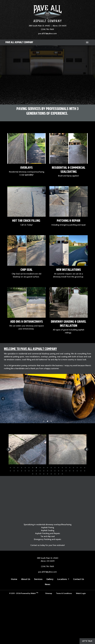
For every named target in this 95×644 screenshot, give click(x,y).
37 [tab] (66, 471)
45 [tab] (40, 474)
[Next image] (86, 449)
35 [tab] (59, 471)
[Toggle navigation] (87, 42)
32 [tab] (47, 471)
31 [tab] (44, 471)
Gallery (50, 579)
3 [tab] (51, 421)
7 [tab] (33, 467)
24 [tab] (18, 471)
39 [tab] (73, 471)
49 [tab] (55, 474)
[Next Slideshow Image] (92, 399)
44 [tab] (36, 474)
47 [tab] (47, 474)
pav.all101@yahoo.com (47, 33)
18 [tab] (73, 467)
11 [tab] (47, 467)
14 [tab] (59, 467)
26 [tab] (25, 471)
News (48, 584)
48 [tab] (51, 474)
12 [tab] (51, 467)
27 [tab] (29, 471)
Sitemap (49, 593)
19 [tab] (77, 467)
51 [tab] (62, 474)
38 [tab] (70, 471)
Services (38, 579)
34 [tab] (55, 471)
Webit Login (81, 593)
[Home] (47, 14)
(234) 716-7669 (47, 29)
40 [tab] (77, 471)
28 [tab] (33, 471)
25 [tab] (22, 471)
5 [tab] (25, 467)
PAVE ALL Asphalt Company (19, 42)
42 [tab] (85, 471)
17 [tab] (70, 467)
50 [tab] (59, 474)
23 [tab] (14, 471)
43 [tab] (33, 474)
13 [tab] (55, 467)
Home (14, 579)
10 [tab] (44, 467)
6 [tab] (29, 467)
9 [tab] (40, 467)
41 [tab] (81, 471)
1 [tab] (44, 421)
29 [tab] (36, 471)
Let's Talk (87, 641)
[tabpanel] (47, 399)
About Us (26, 579)
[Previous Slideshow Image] (3, 399)
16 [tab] (66, 467)
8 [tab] (36, 467)
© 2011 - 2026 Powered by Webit (24, 593)
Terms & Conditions (64, 593)
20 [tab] (81, 467)
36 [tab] (62, 471)
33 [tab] (51, 471)
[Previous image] (9, 449)
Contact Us (79, 579)
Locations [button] (62, 579)
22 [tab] (10, 471)
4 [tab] (22, 467)
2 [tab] (47, 421)
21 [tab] (85, 467)
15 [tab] (62, 467)
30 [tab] (40, 471)
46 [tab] (44, 474)
